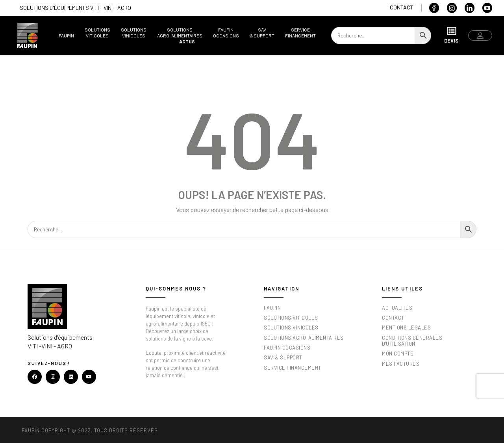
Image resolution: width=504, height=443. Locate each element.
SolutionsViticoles (97, 33)
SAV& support (262, 33)
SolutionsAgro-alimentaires (180, 33)
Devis (451, 35)
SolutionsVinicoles (134, 33)
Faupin (66, 35)
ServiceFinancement (300, 33)
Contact (402, 7)
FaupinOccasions (226, 33)
